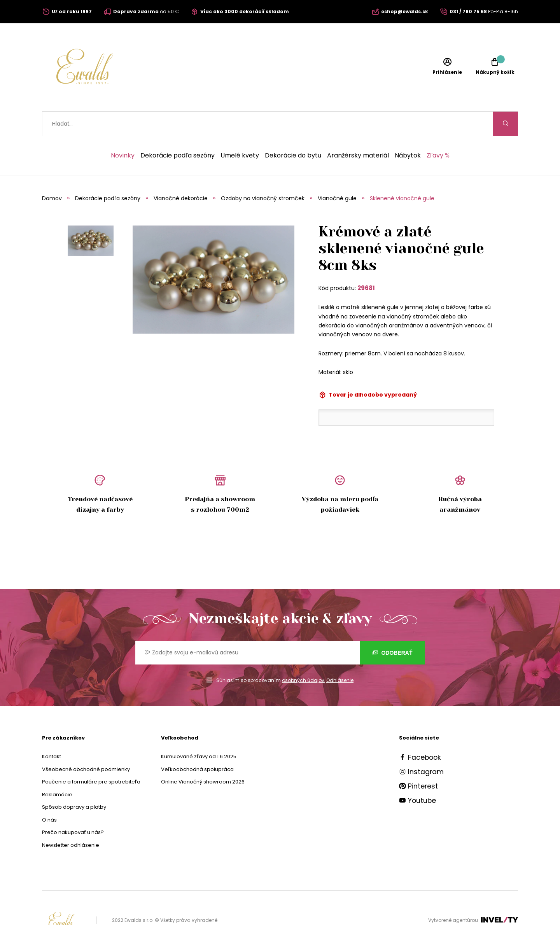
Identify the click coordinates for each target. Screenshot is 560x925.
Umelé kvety (240, 131)
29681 (366, 263)
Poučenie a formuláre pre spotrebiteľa (91, 757)
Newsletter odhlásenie (71, 821)
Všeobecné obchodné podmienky (86, 745)
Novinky (123, 131)
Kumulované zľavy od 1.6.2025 (199, 732)
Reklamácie (57, 770)
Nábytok (408, 131)
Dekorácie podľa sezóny (178, 131)
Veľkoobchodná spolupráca (197, 745)
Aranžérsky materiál (358, 131)
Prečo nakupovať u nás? (73, 808)
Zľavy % (438, 131)
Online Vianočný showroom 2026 (203, 757)
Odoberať (393, 628)
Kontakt (52, 732)
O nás (49, 795)
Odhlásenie (340, 656)
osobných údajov (303, 656)
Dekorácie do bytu (293, 131)
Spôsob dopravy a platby (74, 782)
